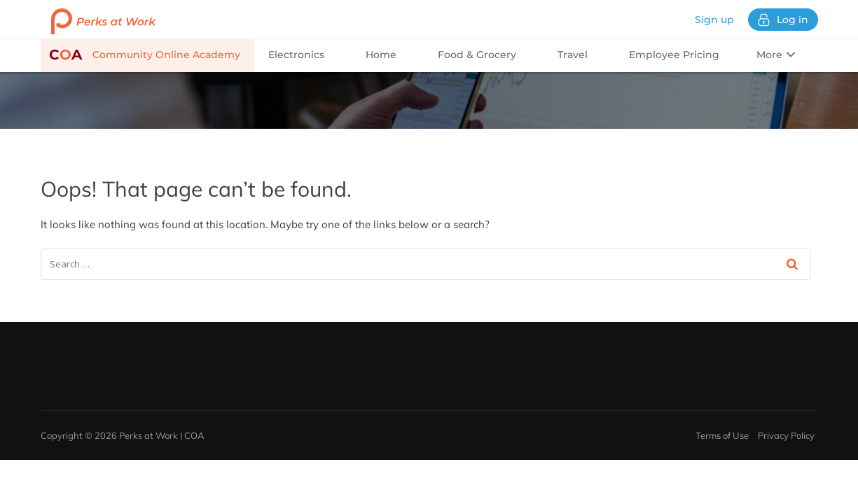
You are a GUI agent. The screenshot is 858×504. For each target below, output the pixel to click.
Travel (573, 55)
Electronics (296, 55)
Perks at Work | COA (162, 435)
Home (381, 55)
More (776, 55)
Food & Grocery (477, 55)
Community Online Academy (145, 55)
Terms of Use (722, 435)
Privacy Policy (786, 435)
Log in (783, 20)
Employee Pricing (674, 55)
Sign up (714, 20)
